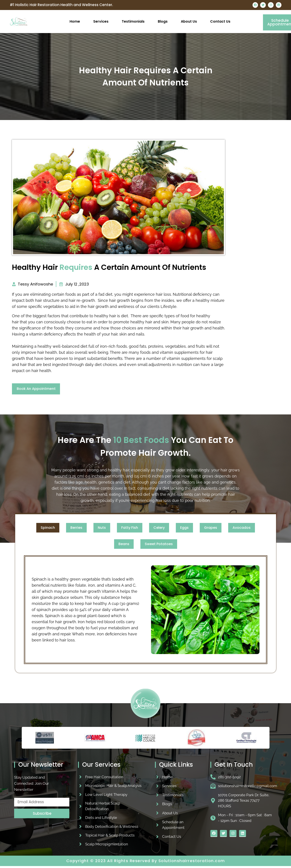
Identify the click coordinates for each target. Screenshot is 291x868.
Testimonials (133, 22)
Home (75, 22)
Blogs (163, 22)
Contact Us (220, 22)
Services (101, 22)
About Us (189, 22)
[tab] (48, 529)
